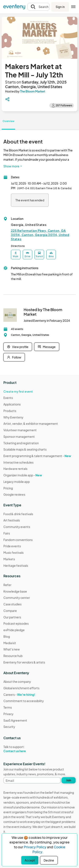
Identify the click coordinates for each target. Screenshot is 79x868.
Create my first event (18, 391)
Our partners (12, 617)
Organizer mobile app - (23, 475)
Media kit (10, 643)
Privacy (8, 714)
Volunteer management (20, 430)
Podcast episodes (16, 623)
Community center (17, 598)
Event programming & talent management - (37, 456)
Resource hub (13, 656)
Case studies (12, 604)
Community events (17, 527)
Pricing (8, 488)
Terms (8, 707)
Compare (10, 611)
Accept (30, 860)
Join (69, 780)
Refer (7, 585)
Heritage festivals (16, 566)
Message (47, 347)
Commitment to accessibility (24, 701)
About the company (17, 682)
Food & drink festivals (18, 514)
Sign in (60, 7)
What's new (12, 649)
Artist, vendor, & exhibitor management (31, 424)
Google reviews (14, 494)
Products (10, 411)
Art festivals (12, 520)
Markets (9, 559)
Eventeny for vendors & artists (24, 662)
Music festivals (13, 553)
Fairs (7, 533)
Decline (49, 860)
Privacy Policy (35, 847)
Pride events (12, 546)
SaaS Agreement (15, 720)
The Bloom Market (33, 91)
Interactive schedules (18, 462)
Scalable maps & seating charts (25, 449)
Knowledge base (15, 591)
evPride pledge (14, 630)
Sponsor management (19, 437)
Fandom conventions (18, 540)
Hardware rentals (15, 469)
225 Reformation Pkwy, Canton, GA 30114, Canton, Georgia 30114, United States (40, 235)
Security (9, 727)
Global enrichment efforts (21, 688)
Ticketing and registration (21, 443)
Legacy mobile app (17, 482)
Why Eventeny (13, 417)
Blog (7, 636)
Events (8, 398)
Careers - (19, 695)
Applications (12, 404)
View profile (18, 347)
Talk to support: (24, 749)
